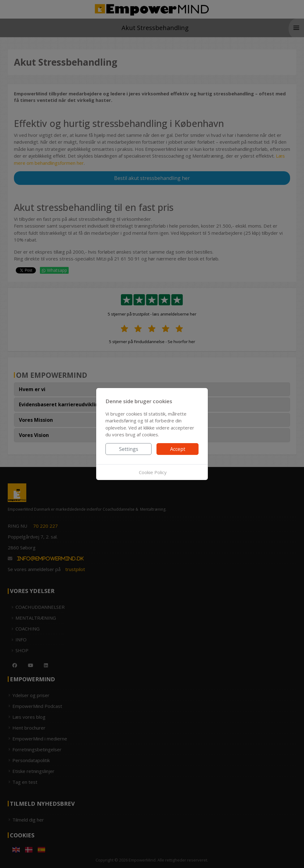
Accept (178, 449)
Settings (129, 449)
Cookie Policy (153, 472)
